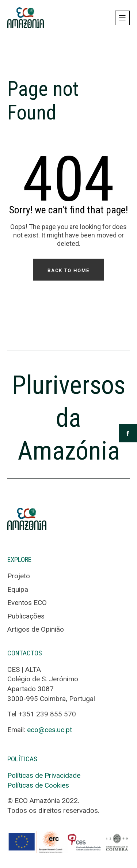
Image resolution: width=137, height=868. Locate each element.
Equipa (18, 589)
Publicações (26, 616)
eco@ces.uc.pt (50, 730)
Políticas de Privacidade (44, 775)
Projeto (19, 576)
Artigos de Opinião (36, 629)
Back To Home (68, 271)
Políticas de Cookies (38, 785)
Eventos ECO (27, 603)
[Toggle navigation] (122, 18)
